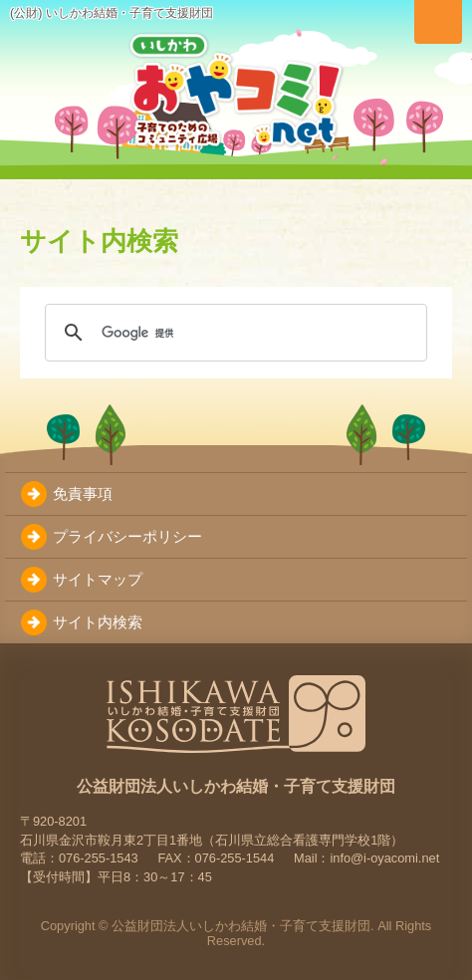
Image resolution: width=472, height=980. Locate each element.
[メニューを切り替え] (438, 22)
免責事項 (83, 493)
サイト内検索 (98, 622)
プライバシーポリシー (127, 536)
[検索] (233, 333)
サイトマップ (98, 579)
